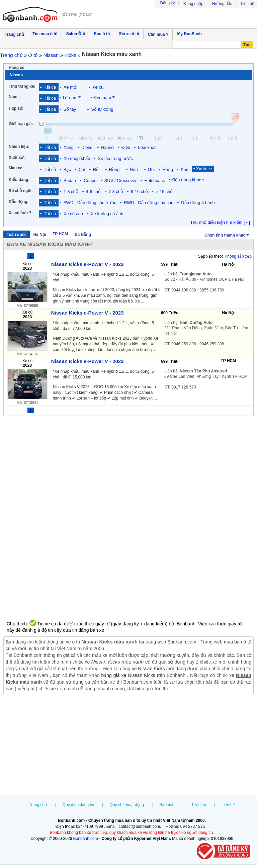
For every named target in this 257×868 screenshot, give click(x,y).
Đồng (116, 169)
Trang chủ (38, 805)
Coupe (90, 181)
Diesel (87, 147)
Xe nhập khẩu (77, 158)
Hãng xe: (17, 68)
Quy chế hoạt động (127, 805)
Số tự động (102, 109)
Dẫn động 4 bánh (198, 203)
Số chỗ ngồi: (21, 191)
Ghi (151, 169)
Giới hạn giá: (21, 124)
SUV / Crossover (121, 181)
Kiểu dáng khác (186, 180)
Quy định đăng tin (78, 805)
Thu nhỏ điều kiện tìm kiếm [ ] (220, 222)
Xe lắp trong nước (115, 158)
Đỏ (97, 169)
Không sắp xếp (238, 256)
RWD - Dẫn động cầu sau (149, 203)
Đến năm (103, 98)
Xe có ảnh (73, 214)
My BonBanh (189, 34)
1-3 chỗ (71, 192)
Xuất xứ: (17, 158)
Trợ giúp (199, 805)
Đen (135, 169)
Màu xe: (16, 168)
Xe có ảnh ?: (21, 213)
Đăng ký (168, 3)
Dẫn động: (19, 202)
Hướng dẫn (222, 4)
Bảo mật (167, 805)
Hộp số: (16, 108)
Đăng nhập (194, 4)
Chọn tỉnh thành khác (227, 235)
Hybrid (107, 147)
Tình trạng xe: (22, 86)
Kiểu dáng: (19, 180)
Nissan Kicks (151, 669)
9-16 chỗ (139, 192)
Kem (185, 169)
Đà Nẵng (83, 235)
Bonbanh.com (86, 839)
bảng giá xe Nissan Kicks (128, 675)
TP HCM (60, 234)
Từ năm (70, 98)
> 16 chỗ (164, 192)
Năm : (14, 97)
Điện (126, 147)
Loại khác (147, 147)
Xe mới (70, 87)
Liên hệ (248, 4)
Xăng (69, 147)
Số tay (70, 109)
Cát (82, 169)
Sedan (70, 181)
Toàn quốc (17, 235)
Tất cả (50, 87)
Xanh (202, 169)
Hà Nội (39, 235)
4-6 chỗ (93, 192)
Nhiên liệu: (19, 147)
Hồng (168, 169)
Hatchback (154, 181)
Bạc (67, 169)
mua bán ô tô (238, 642)
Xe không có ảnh (107, 214)
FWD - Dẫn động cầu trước (90, 203)
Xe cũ (98, 87)
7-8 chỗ (116, 192)
